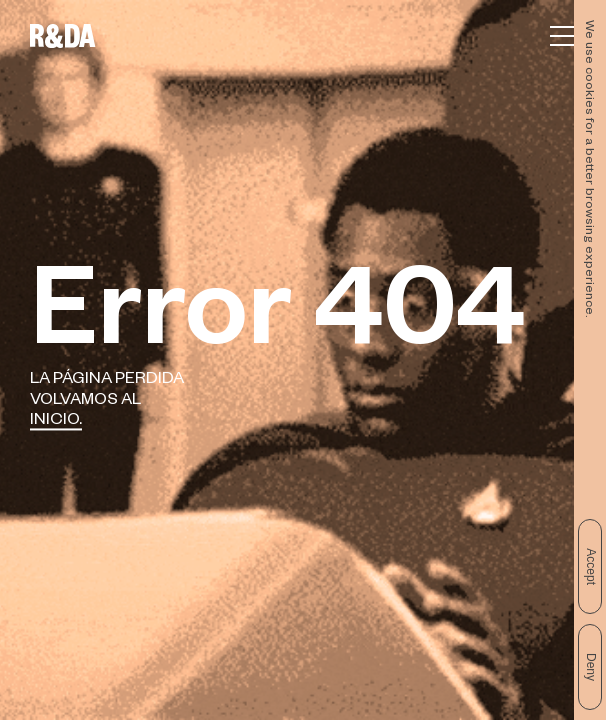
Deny (591, 667)
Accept (591, 566)
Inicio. (56, 423)
